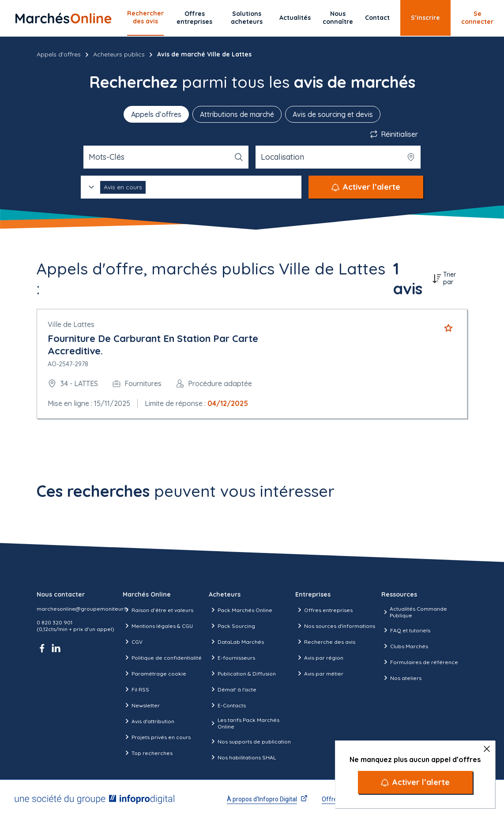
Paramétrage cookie (154, 673)
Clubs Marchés (405, 646)
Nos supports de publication (250, 741)
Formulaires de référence (420, 662)
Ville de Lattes (71, 324)
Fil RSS (136, 689)
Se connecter (477, 18)
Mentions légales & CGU (158, 626)
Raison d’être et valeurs (158, 610)
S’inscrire (425, 18)
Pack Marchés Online (241, 610)
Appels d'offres (59, 54)
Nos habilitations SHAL (242, 757)
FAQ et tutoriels (406, 630)
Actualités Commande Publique (414, 612)
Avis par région (319, 657)
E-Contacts (227, 705)
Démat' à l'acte (233, 689)
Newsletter (141, 705)
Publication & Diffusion (242, 673)
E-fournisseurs (232, 657)
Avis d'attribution (149, 721)
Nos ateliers (401, 678)
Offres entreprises (194, 18)
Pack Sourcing (232, 626)
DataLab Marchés (236, 642)
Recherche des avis (325, 642)
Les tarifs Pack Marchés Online (244, 723)
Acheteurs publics (119, 54)
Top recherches (148, 753)
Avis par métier (319, 673)
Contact (377, 18)
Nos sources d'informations (335, 626)
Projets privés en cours (157, 737)
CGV (133, 642)
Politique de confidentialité (162, 657)
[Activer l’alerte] (415, 782)
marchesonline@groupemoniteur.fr (83, 609)
